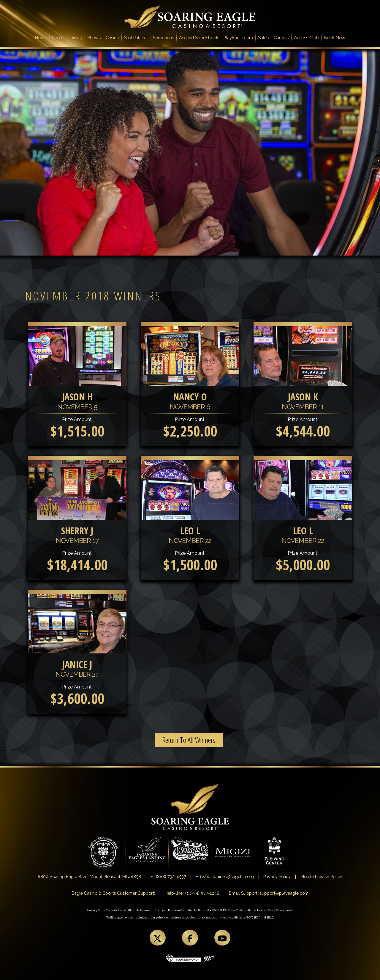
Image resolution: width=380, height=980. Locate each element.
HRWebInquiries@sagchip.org (225, 876)
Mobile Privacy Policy (321, 876)
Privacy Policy (277, 876)
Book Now (335, 38)
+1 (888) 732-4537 (168, 876)
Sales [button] (263, 38)
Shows (94, 38)
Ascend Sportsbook (199, 38)
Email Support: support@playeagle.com (269, 893)
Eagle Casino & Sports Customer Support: (113, 893)
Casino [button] (112, 38)
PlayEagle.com (238, 38)
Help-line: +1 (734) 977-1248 (192, 893)
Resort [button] (58, 38)
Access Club (306, 38)
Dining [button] (76, 38)
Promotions (163, 38)
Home (42, 37)
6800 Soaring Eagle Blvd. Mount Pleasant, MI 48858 (89, 876)
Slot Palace (135, 38)
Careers (281, 38)
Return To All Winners (189, 740)
